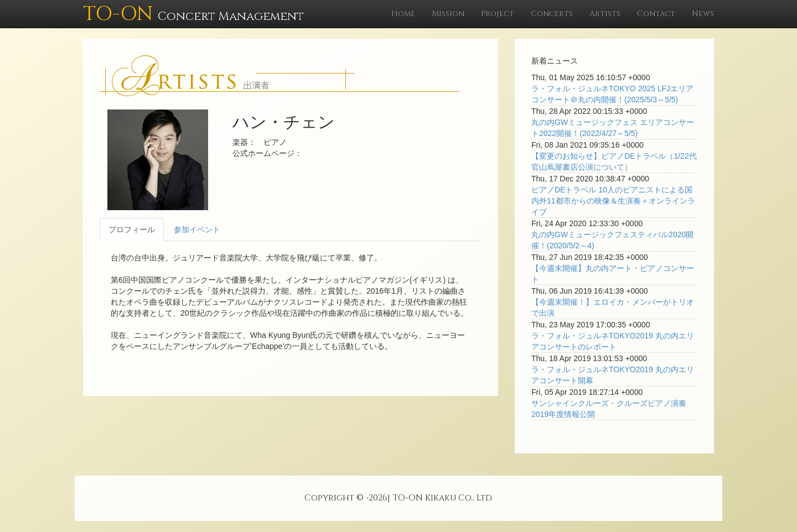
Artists (605, 14)
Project (498, 14)
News (703, 14)
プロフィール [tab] (132, 230)
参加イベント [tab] (197, 230)
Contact (656, 14)
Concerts (552, 14)
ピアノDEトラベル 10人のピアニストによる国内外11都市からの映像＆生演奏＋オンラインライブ (613, 201)
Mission (448, 14)
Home (403, 14)
